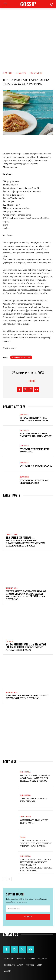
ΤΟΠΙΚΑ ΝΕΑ (12, 588)
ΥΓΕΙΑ (23, 837)
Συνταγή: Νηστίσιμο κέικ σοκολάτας (35, 450)
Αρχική (7, 73)
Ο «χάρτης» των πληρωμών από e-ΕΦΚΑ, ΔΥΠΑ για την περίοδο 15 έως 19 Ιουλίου (35, 778)
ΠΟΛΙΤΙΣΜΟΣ (12, 535)
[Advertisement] (28, 38)
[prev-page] (5, 879)
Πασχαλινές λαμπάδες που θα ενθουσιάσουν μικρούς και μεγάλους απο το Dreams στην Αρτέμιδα (26, 595)
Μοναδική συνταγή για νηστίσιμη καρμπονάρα (34, 419)
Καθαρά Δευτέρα (21, 357)
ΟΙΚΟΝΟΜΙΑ (25, 772)
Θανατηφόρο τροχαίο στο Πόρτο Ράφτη (34, 821)
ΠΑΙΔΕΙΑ (10, 641)
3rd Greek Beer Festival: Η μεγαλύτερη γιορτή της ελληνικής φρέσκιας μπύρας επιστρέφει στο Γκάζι (25, 542)
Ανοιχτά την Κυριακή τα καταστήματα (34, 800)
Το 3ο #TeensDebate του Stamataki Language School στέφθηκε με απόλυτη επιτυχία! (26, 647)
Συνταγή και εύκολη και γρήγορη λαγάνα (34, 481)
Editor (32, 381)
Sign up (28, 917)
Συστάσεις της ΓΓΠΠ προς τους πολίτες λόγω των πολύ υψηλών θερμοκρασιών (36, 843)
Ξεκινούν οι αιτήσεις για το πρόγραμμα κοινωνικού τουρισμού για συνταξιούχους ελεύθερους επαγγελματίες (36, 865)
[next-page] (10, 879)
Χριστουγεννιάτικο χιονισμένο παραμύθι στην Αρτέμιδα (27, 697)
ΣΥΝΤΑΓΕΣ (36, 73)
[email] (28, 909)
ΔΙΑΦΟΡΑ (21, 73)
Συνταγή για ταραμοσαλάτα (36, 466)
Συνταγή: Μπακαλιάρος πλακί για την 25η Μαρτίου (36, 435)
